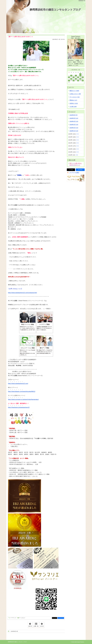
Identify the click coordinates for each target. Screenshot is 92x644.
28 (78, 80)
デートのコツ (22, 618)
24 (69, 80)
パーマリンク (13, 618)
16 (83, 77)
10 (69, 77)
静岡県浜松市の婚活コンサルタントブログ (55, 10)
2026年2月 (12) (74, 128)
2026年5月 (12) (74, 118)
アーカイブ (72, 112)
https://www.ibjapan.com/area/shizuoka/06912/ (22, 391)
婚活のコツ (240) (74, 91)
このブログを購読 (74, 173)
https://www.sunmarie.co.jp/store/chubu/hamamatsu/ (23, 399)
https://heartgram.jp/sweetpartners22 (19, 407)
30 (83, 80)
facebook (61, 618)
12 (74, 77)
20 (76, 79)
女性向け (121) (74, 103)
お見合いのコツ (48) (75, 94)
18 (71, 79)
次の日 (42, 624)
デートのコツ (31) (75, 97)
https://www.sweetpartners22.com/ (18, 384)
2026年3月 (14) (74, 124)
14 (78, 77)
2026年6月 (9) (74, 115)
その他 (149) (73, 106)
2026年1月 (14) (74, 131)
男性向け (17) (73, 100)
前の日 (31, 624)
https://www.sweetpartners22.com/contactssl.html (22, 293)
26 (74, 80)
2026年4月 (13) (74, 121)
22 (80, 79)
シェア (55, 618)
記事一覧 (36, 626)
